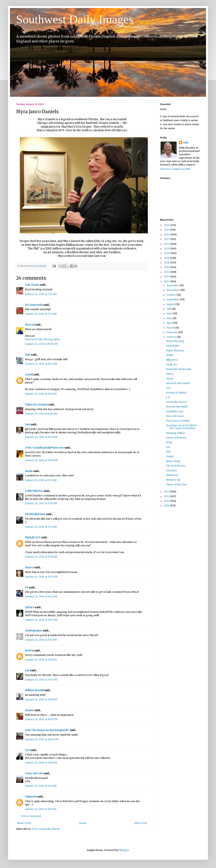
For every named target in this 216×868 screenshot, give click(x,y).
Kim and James (175, 416)
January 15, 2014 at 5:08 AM (41, 763)
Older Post (141, 823)
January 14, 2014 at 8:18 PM (41, 699)
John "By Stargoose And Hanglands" (47, 730)
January (172, 337)
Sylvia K (30, 607)
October (172, 295)
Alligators (172, 360)
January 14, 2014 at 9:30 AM (41, 503)
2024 (167, 234)
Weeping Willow (175, 433)
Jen (168, 447)
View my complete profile (175, 169)
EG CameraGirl (34, 305)
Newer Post (24, 823)
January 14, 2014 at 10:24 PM (42, 739)
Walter (170, 355)
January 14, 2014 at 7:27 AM (41, 314)
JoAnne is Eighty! (176, 393)
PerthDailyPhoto (35, 514)
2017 (167, 267)
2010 (167, 506)
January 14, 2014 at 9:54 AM (41, 596)
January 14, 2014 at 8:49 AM (41, 414)
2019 (167, 258)
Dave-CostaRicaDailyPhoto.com (44, 448)
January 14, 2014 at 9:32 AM (41, 527)
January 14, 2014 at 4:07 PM (41, 680)
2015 (167, 277)
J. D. (168, 397)
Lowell (29, 375)
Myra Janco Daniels (178, 421)
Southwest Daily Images (75, 19)
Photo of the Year (176, 484)
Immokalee (173, 346)
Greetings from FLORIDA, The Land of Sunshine (182, 427)
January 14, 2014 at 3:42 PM (41, 660)
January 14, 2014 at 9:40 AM (41, 577)
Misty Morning (175, 341)
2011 (167, 501)
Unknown (31, 797)
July (169, 309)
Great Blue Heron (176, 402)
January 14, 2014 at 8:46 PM (41, 719)
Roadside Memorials (179, 369)
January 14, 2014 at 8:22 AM (41, 364)
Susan (170, 379)
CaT (27, 750)
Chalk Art (171, 364)
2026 (167, 225)
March (171, 328)
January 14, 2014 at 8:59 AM (41, 437)
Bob (168, 452)
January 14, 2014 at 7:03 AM (41, 294)
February (172, 332)
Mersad (30, 325)
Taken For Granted (36, 405)
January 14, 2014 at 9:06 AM (41, 460)
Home (83, 823)
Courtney (171, 470)
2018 (167, 263)
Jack (27, 424)
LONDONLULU (34, 491)
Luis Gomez (32, 285)
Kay (27, 670)
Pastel (170, 456)
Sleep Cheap (173, 461)
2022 (167, 244)
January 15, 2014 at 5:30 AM (41, 786)
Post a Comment (31, 816)
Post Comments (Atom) (46, 829)
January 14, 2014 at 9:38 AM (41, 557)
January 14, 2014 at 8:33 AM (41, 394)
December (173, 285)
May (169, 318)
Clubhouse (172, 475)
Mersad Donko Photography (42, 339)
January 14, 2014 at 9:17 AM (41, 480)
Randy (29, 471)
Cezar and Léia (34, 773)
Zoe (168, 388)
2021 (167, 249)
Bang (169, 442)
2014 (167, 281)
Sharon (29, 567)
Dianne (29, 710)
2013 (167, 491)
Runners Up (173, 480)
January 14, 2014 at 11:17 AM (41, 620)
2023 (167, 239)
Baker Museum (175, 350)
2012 (167, 496)
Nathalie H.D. (33, 537)
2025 (167, 230)
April (170, 323)
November (173, 290)
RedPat (29, 651)
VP (27, 587)
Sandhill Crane (175, 411)
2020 (167, 253)
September (173, 299)
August (171, 304)
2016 (167, 272)
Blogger (124, 850)
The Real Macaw (176, 466)
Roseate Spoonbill (177, 407)
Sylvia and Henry (176, 438)
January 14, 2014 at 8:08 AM (41, 344)
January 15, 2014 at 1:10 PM (41, 809)
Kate (28, 355)
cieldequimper (34, 631)
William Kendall (34, 690)
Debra (170, 374)
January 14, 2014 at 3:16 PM (41, 640)
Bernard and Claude (178, 383)
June (170, 313)
